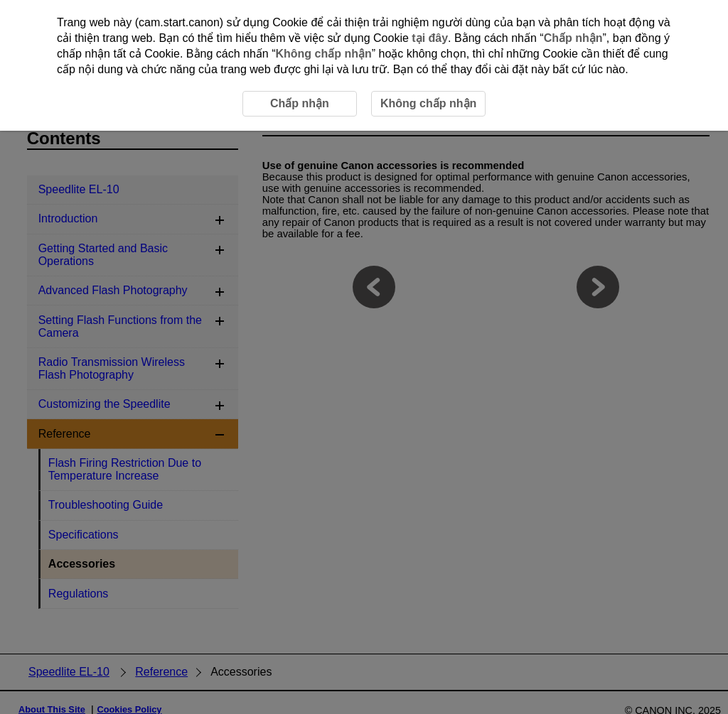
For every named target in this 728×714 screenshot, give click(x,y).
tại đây (430, 38)
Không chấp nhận (323, 54)
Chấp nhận (573, 38)
